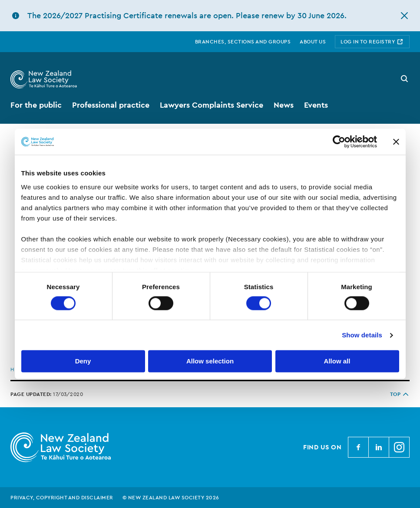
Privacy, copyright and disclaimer (62, 498)
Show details (362, 335)
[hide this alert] (404, 16)
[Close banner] (396, 142)
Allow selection (210, 361)
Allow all (337, 361)
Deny (83, 361)
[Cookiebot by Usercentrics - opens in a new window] (339, 142)
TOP (400, 394)
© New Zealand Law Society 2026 (171, 498)
